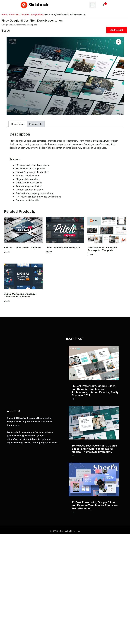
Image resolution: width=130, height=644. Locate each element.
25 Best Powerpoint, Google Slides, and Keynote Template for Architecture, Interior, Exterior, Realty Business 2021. (95, 391)
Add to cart (117, 30)
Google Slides (37, 14)
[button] (93, 5)
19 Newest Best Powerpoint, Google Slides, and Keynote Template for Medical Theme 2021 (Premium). (94, 449)
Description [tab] (18, 124)
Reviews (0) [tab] (35, 124)
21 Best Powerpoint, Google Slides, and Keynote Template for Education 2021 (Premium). (95, 505)
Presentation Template (19, 14)
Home (4, 14)
